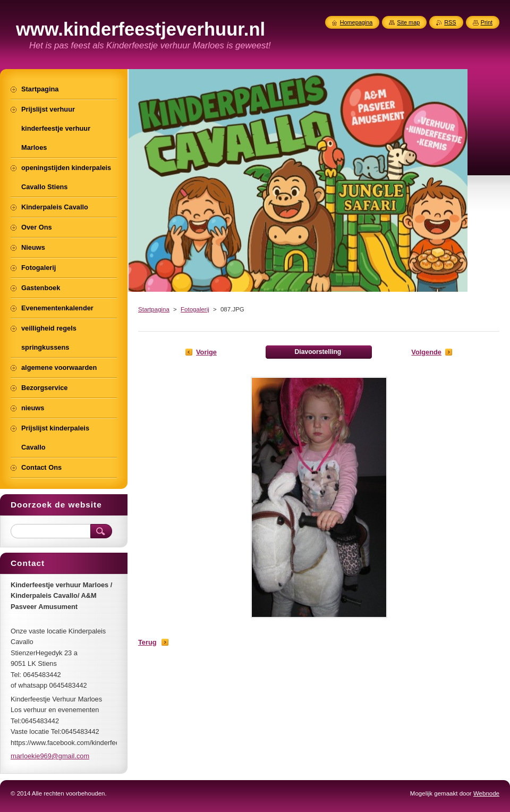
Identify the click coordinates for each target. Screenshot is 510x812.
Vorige (206, 352)
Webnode (486, 793)
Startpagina (154, 309)
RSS (450, 22)
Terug (147, 642)
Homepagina (356, 22)
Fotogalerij (195, 309)
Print (487, 22)
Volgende (426, 352)
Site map (408, 22)
